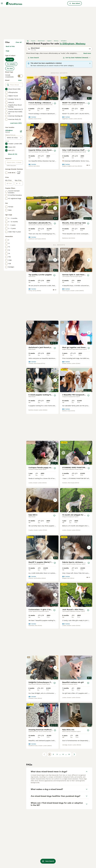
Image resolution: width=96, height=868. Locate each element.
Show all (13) (13, 154)
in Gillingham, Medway (73, 44)
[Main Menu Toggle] (2, 3)
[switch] (20, 76)
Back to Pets (10, 46)
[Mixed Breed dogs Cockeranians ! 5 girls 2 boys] (42, 595)
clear (20, 80)
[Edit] (21, 131)
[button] (76, 88)
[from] (10, 183)
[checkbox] (6, 89)
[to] (20, 183)
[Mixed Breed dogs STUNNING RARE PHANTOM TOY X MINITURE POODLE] (76, 453)
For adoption (11, 64)
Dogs (7, 51)
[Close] (90, 63)
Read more (87, 53)
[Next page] (74, 754)
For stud (10, 68)
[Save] (55, 103)
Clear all (19, 42)
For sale (10, 59)
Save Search (33, 58)
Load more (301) (16, 123)
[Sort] (77, 58)
